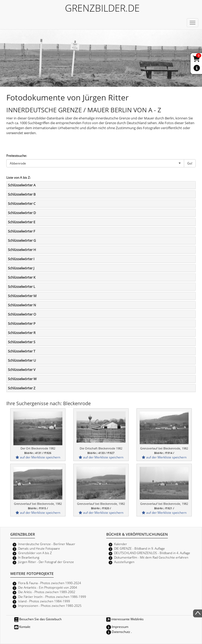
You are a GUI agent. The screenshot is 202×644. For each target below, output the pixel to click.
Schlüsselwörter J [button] (21, 268)
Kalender (121, 544)
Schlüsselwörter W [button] (22, 379)
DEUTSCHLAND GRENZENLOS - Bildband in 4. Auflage (152, 553)
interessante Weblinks (125, 619)
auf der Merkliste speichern (38, 457)
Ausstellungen (124, 562)
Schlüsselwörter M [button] (22, 296)
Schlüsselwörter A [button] (22, 185)
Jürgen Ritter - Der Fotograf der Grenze (46, 562)
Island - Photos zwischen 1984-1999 (44, 601)
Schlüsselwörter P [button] (22, 323)
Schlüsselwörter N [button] (22, 305)
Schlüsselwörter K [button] (22, 277)
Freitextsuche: (17, 156)
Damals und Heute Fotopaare (39, 548)
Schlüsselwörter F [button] (22, 231)
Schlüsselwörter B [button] (22, 194)
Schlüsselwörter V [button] (22, 370)
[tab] (101, 185)
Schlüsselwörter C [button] (22, 204)
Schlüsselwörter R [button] (22, 333)
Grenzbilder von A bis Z (35, 553)
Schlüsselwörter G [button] (22, 240)
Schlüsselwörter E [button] (22, 222)
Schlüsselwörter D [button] (22, 213)
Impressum (117, 627)
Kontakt (22, 627)
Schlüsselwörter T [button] (22, 351)
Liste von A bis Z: (18, 177)
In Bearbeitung (29, 557)
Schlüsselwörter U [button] (22, 360)
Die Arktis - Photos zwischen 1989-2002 (47, 592)
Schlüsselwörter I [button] (21, 259)
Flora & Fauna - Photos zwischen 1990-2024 (50, 583)
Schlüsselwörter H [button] (22, 250)
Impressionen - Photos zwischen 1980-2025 (50, 606)
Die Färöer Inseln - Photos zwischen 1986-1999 (52, 597)
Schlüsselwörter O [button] (22, 314)
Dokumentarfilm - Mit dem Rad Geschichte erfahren (151, 557)
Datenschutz (118, 632)
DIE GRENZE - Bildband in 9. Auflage (140, 548)
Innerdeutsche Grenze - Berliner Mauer (47, 544)
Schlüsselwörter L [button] (22, 287)
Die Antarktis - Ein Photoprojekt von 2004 (48, 587)
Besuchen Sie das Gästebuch (38, 619)
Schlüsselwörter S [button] (22, 342)
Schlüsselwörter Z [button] (22, 388)
